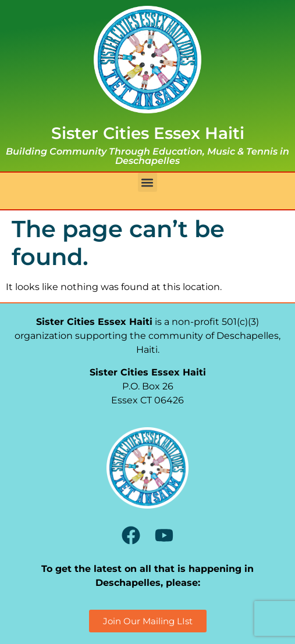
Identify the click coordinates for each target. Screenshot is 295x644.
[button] (147, 182)
